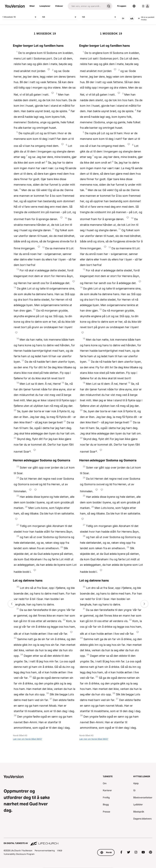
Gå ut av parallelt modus (146, 18)
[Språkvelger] (134, 6)
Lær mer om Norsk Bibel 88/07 (27, 739)
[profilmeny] (145, 6)
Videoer (59, 6)
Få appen (122, 6)
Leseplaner (45, 6)
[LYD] (123, 18)
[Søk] (86, 6)
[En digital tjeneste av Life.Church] (78, 842)
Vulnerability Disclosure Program (19, 854)
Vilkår (60, 851)
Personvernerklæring (45, 851)
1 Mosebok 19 (20, 17)
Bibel (32, 6)
